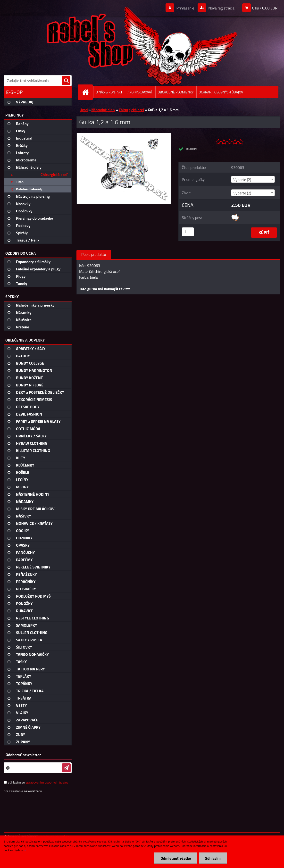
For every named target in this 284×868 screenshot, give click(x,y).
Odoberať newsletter (23, 755)
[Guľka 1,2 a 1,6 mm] (124, 135)
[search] (66, 81)
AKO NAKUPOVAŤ (140, 92)
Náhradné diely (103, 110)
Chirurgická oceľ (131, 110)
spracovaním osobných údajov (47, 782)
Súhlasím (213, 858)
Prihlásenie (185, 8)
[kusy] (188, 232)
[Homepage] (87, 92)
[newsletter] (66, 768)
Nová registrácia (221, 8)
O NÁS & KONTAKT (109, 92)
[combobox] (253, 179)
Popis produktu (94, 254)
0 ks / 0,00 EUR (265, 8)
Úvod (84, 110)
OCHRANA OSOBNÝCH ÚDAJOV (221, 92)
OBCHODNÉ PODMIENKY (176, 92)
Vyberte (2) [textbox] (242, 180)
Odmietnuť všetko (176, 858)
